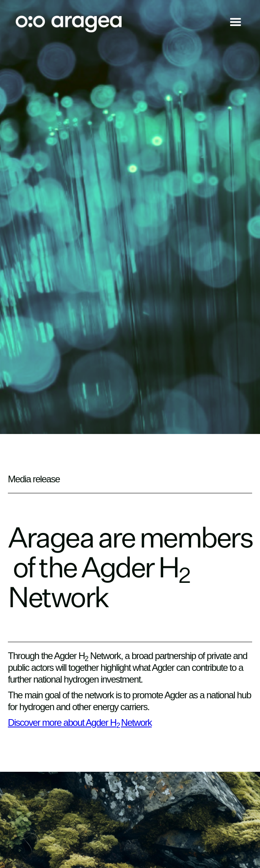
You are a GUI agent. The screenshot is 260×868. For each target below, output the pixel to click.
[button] (236, 24)
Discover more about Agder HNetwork (80, 722)
